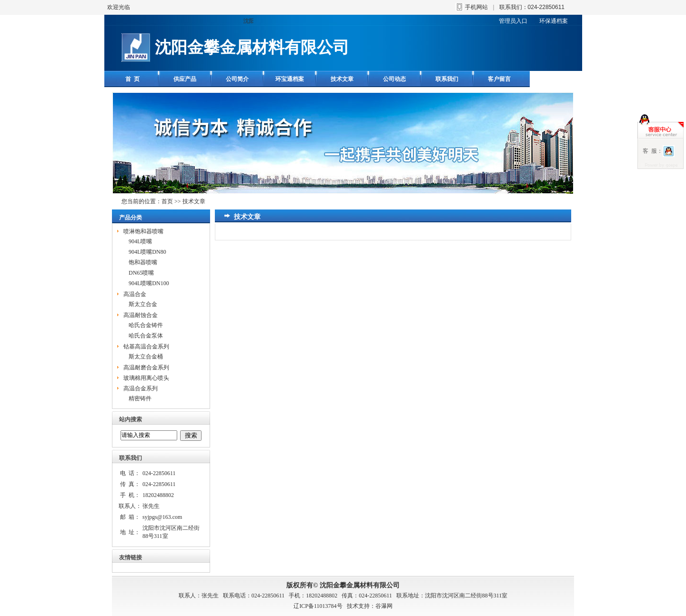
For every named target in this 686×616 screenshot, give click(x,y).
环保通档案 (554, 21)
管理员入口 (513, 21)
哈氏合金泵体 (146, 336)
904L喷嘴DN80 (147, 252)
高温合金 (135, 294)
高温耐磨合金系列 (146, 368)
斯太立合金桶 (146, 357)
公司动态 (394, 79)
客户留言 (499, 79)
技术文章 (342, 79)
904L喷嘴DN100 (149, 283)
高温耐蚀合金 (141, 315)
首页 (167, 201)
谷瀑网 (384, 606)
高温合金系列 (141, 388)
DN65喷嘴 (141, 273)
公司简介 (237, 79)
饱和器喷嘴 (143, 262)
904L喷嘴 (140, 241)
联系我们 (447, 79)
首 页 (132, 79)
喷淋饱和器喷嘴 (143, 231)
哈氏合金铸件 (146, 325)
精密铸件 (140, 398)
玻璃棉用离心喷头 (146, 378)
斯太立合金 (143, 304)
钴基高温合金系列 (146, 347)
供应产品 (185, 79)
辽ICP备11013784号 (318, 606)
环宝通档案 (290, 79)
